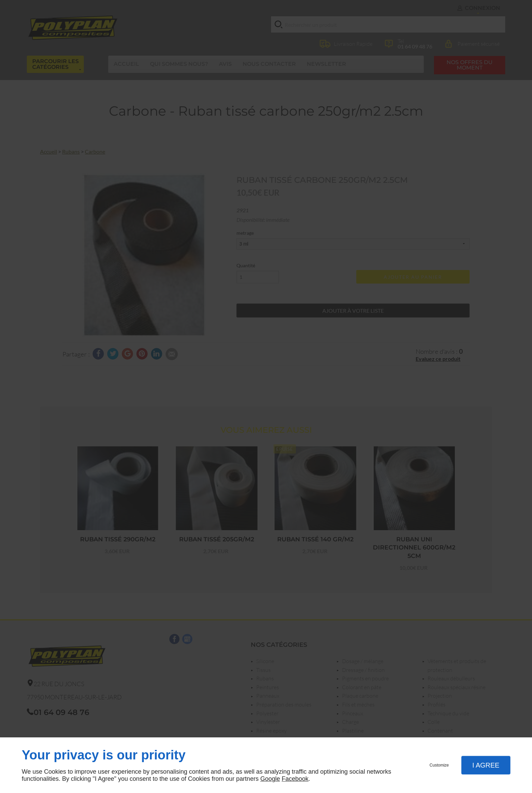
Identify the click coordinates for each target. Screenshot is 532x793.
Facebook (295, 779)
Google (270, 779)
